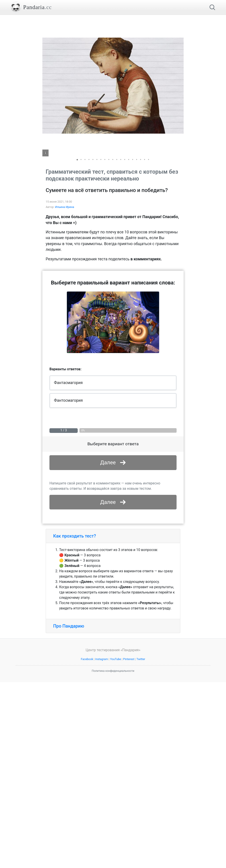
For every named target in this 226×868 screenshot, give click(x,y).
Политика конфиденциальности (113, 733)
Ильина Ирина (65, 207)
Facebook (87, 721)
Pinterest (129, 721)
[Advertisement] (113, 506)
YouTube (116, 721)
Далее (108, 463)
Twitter (141, 721)
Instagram (102, 721)
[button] (180, 86)
